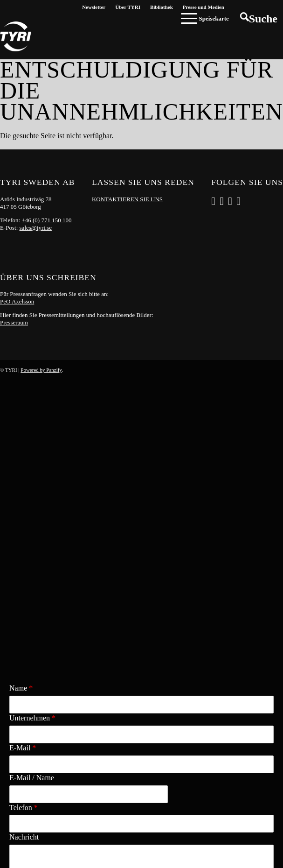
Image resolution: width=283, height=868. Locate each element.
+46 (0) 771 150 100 (46, 220)
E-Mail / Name (32, 501)
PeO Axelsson (17, 301)
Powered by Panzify (41, 370)
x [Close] (5, 663)
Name (21, 411)
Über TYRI (128, 7)
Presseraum (14, 322)
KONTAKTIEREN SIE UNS (127, 199)
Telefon (24, 531)
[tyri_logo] (16, 36)
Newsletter (94, 7)
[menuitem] (94, 7)
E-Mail (23, 471)
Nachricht (24, 560)
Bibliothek (162, 7)
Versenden (251, 638)
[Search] (259, 19)
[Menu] (205, 19)
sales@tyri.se (36, 228)
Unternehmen (32, 441)
